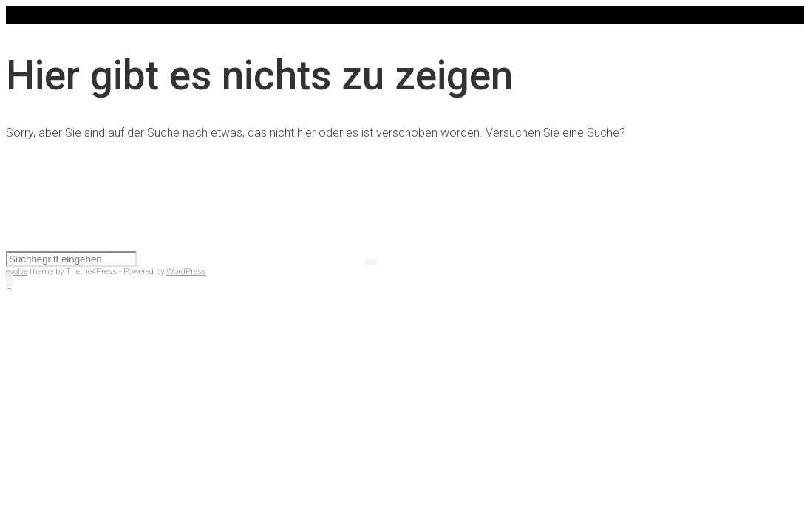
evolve (17, 272)
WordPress (186, 272)
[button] (10, 283)
